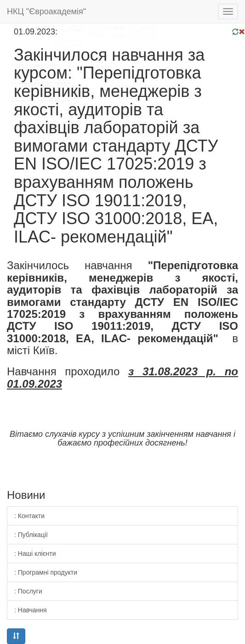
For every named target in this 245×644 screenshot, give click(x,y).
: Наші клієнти (35, 554)
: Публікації (31, 535)
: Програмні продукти (46, 572)
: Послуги (28, 591)
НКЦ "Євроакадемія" (46, 11)
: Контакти (29, 516)
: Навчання (31, 610)
